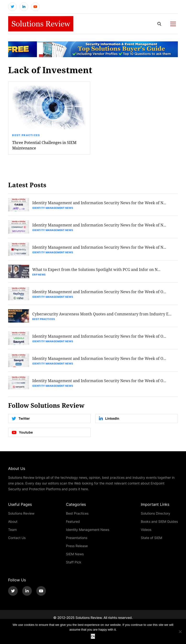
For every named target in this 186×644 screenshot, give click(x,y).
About (13, 521)
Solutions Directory (156, 513)
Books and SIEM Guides (159, 521)
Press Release (77, 546)
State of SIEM (151, 538)
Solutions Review (21, 513)
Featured (73, 521)
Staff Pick (74, 562)
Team (12, 530)
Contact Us (17, 538)
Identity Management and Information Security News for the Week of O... (99, 292)
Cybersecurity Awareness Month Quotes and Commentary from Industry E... (102, 314)
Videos (146, 530)
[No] (180, 632)
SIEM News (75, 554)
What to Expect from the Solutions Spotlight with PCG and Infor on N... (96, 269)
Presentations (77, 538)
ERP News (39, 275)
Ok (93, 636)
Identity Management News (53, 208)
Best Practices (26, 135)
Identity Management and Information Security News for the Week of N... (99, 203)
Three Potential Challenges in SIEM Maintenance (44, 145)
